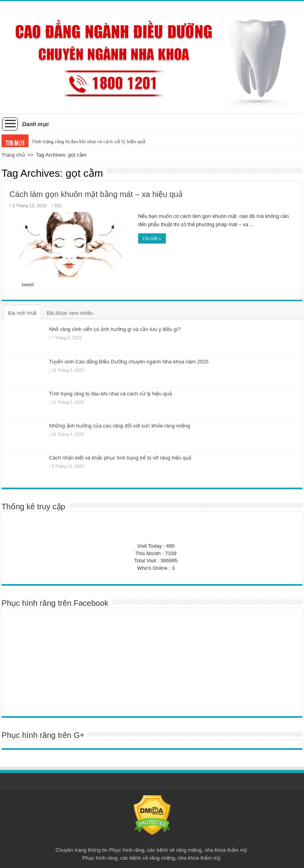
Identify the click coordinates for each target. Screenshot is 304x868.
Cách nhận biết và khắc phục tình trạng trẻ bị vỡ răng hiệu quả (120, 458)
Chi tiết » (152, 238)
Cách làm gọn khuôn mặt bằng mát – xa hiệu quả (96, 194)
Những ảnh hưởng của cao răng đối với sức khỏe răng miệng (120, 426)
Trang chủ (13, 155)
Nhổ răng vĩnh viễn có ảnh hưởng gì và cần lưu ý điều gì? (115, 329)
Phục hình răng (126, 850)
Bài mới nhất (22, 313)
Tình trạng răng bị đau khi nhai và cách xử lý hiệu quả (88, 141)
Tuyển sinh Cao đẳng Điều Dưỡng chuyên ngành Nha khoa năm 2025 (129, 361)
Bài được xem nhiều (70, 313)
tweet (28, 285)
